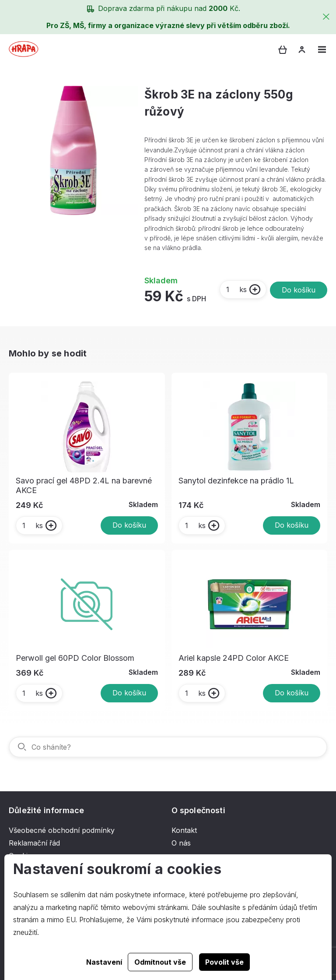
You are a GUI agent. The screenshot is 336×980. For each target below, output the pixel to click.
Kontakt (184, 830)
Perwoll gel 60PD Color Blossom (75, 658)
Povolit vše (224, 962)
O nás (181, 843)
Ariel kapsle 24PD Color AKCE (234, 658)
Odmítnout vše (160, 962)
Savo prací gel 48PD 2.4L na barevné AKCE (84, 485)
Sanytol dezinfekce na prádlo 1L (236, 481)
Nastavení (104, 962)
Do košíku (299, 290)
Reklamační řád (34, 843)
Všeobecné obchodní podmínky (62, 830)
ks (236, 289)
